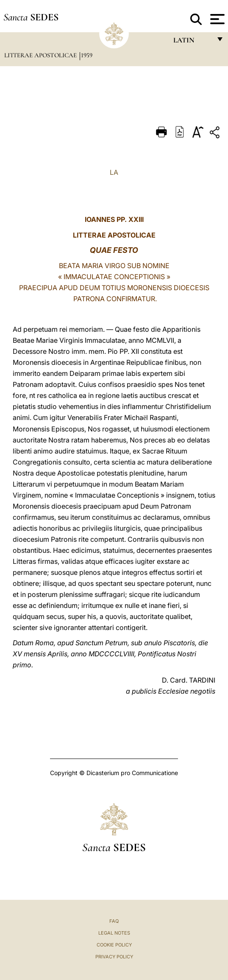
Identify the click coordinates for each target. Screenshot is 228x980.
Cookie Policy (114, 945)
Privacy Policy (114, 957)
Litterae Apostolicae (41, 55)
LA (114, 172)
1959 (87, 55)
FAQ (114, 921)
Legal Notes (114, 933)
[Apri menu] (216, 19)
